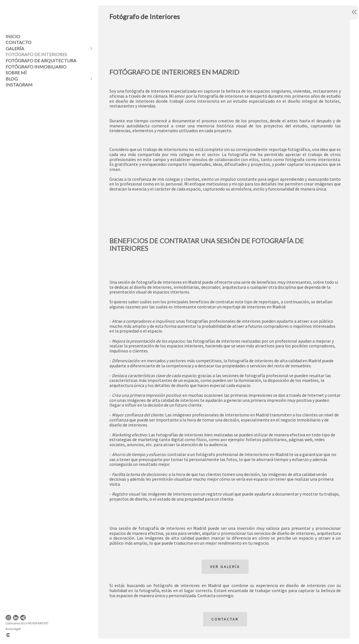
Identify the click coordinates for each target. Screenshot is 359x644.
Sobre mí (16, 73)
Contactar (223, 625)
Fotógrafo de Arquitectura (41, 60)
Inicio (13, 36)
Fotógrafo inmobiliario (36, 67)
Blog (12, 79)
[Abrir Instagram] (8, 618)
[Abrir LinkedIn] (16, 618)
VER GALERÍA (223, 573)
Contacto (19, 42)
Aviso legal (13, 629)
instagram (19, 85)
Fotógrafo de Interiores (36, 54)
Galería (15, 48)
